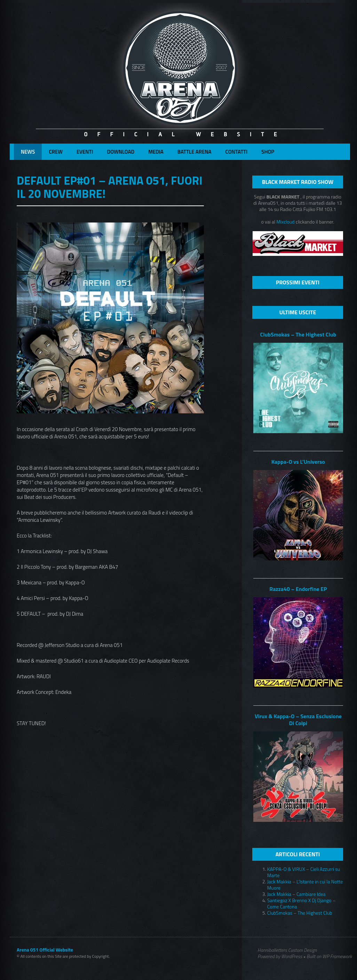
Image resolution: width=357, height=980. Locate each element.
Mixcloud (286, 222)
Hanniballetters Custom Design (287, 950)
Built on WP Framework (329, 956)
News (28, 152)
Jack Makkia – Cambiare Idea (296, 894)
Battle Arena (195, 152)
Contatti (237, 152)
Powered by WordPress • (281, 956)
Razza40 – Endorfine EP (298, 589)
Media (156, 152)
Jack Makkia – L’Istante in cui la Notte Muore (305, 885)
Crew (55, 152)
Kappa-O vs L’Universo (298, 462)
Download (121, 152)
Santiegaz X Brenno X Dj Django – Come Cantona (302, 903)
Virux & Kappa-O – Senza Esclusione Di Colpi (298, 720)
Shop (268, 152)
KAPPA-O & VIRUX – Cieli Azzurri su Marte (304, 872)
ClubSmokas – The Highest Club (298, 334)
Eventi (85, 152)
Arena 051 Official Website (45, 950)
